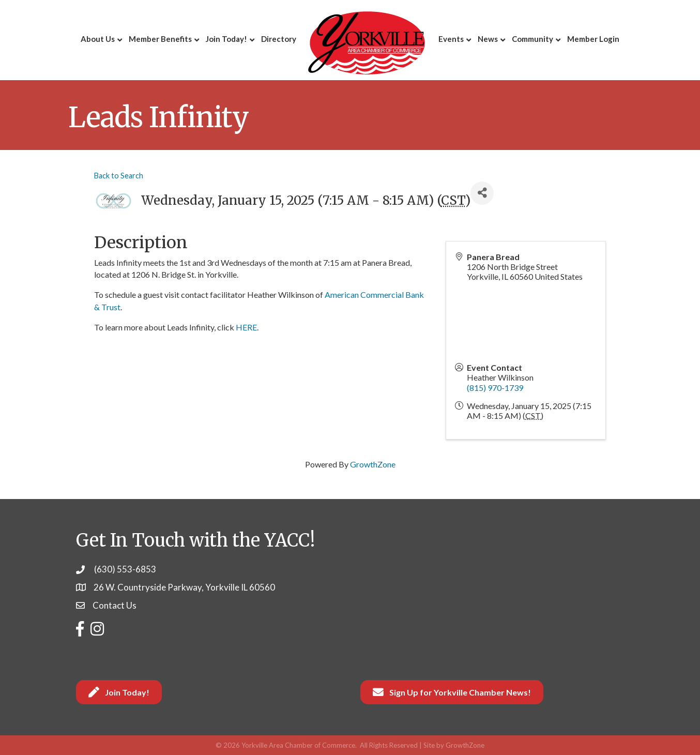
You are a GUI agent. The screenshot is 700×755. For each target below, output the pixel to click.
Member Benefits (160, 39)
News (488, 39)
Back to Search (119, 176)
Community (532, 39)
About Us (98, 39)
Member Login (593, 39)
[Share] (482, 193)
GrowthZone (373, 464)
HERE (246, 327)
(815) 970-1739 (495, 388)
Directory (279, 39)
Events (451, 39)
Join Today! (226, 39)
